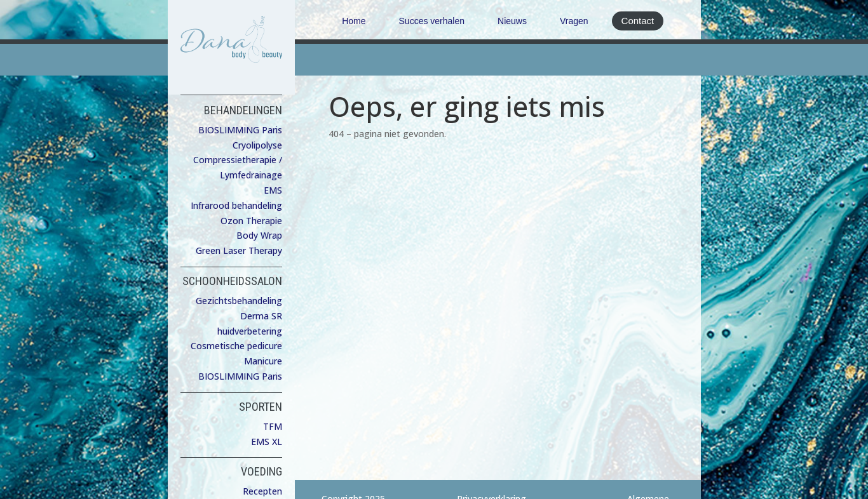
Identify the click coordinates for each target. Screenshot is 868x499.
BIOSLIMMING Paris (240, 130)
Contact (638, 21)
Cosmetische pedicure (236, 346)
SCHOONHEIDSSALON (232, 281)
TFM (273, 426)
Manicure (263, 361)
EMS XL (267, 442)
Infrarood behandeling (236, 205)
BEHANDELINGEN (243, 110)
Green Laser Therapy (239, 250)
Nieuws (512, 21)
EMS (273, 190)
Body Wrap (259, 235)
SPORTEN (261, 407)
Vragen (574, 21)
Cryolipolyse (257, 145)
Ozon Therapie (251, 221)
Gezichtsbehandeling (239, 301)
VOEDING (261, 471)
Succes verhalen (432, 21)
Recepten (262, 491)
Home (354, 21)
